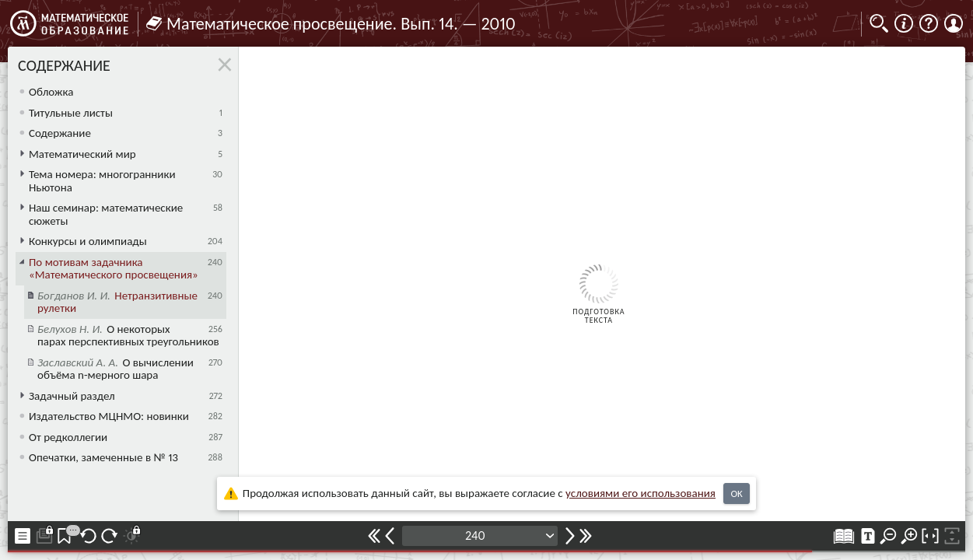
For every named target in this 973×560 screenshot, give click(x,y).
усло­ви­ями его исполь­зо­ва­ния (640, 493)
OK (736, 493)
